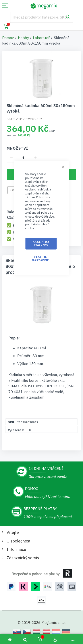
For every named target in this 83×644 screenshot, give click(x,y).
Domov (8, 38)
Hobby (23, 38)
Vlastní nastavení (41, 258)
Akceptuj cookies (41, 244)
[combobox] (42, 17)
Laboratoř (41, 38)
